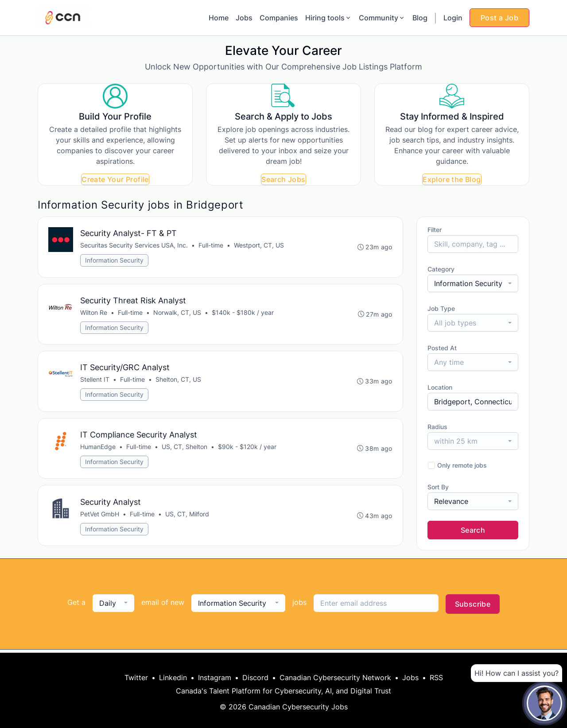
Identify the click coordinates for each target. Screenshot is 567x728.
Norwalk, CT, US (178, 313)
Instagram (215, 678)
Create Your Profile (115, 179)
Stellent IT (95, 381)
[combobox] (473, 283)
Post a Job (499, 18)
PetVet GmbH (100, 517)
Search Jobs (283, 179)
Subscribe (473, 607)
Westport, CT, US (259, 246)
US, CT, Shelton (185, 449)
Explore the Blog (452, 179)
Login (453, 18)
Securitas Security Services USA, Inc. (134, 246)
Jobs (244, 18)
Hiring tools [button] (328, 18)
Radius (437, 427)
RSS (436, 678)
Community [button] (382, 18)
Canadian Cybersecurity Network (335, 678)
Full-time (211, 246)
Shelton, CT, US (179, 381)
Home (219, 18)
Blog (420, 18)
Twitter (136, 678)
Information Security (115, 261)
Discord (255, 678)
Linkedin (173, 678)
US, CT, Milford (188, 517)
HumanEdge (98, 449)
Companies (279, 18)
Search (473, 530)
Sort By (438, 487)
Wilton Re (94, 313)
